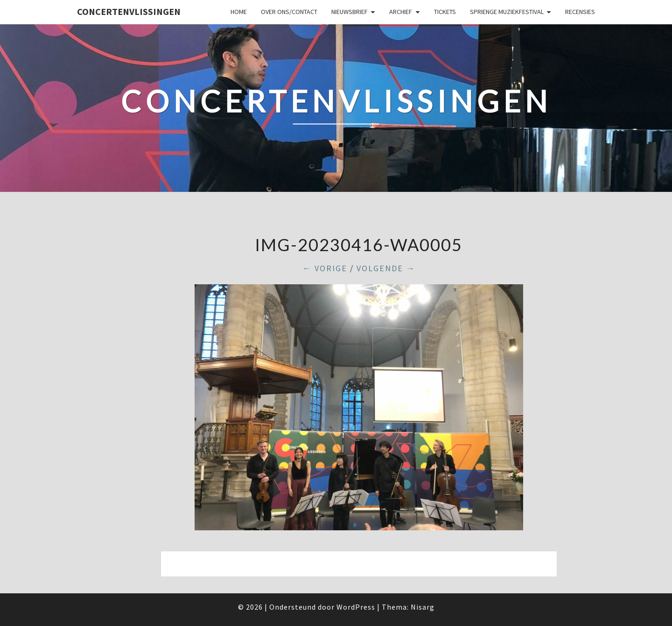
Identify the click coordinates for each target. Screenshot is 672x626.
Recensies (580, 12)
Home (239, 12)
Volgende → (386, 268)
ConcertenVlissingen (129, 11)
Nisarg (423, 607)
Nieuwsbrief (350, 12)
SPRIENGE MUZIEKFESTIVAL (507, 12)
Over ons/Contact (289, 12)
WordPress (356, 607)
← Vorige (325, 268)
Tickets (445, 12)
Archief (401, 12)
